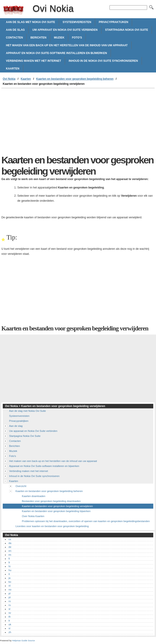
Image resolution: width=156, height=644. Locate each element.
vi (9, 628)
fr (9, 562)
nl (9, 586)
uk (10, 624)
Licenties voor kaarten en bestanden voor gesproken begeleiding (52, 526)
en (10, 551)
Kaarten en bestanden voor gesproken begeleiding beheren (75, 79)
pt (9, 597)
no (10, 590)
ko (10, 582)
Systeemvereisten (77, 22)
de (10, 547)
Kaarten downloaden (34, 496)
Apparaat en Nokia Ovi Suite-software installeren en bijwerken (56, 53)
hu (10, 570)
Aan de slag (15, 30)
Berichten (38, 38)
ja (9, 578)
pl (9, 593)
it (9, 574)
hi (9, 566)
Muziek (59, 38)
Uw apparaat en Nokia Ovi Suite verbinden (65, 30)
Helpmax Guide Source (23, 640)
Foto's (77, 38)
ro (10, 601)
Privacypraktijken (113, 22)
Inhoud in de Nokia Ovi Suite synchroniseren (103, 61)
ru (10, 605)
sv (10, 613)
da (10, 543)
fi (9, 559)
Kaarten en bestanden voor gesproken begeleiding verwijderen (57, 506)
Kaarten (13, 69)
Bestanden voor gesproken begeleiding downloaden (51, 501)
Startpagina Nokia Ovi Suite (127, 30)
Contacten (14, 38)
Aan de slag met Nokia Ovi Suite (31, 22)
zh (10, 632)
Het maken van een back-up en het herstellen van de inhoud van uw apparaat (67, 45)
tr (9, 621)
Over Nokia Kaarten (33, 516)
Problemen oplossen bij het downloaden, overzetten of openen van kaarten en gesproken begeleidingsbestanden (86, 521)
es (10, 555)
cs (10, 539)
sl (9, 609)
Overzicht (21, 486)
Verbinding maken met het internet (34, 61)
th (9, 617)
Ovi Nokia (13, 10)
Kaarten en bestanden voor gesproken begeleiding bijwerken (56, 511)
